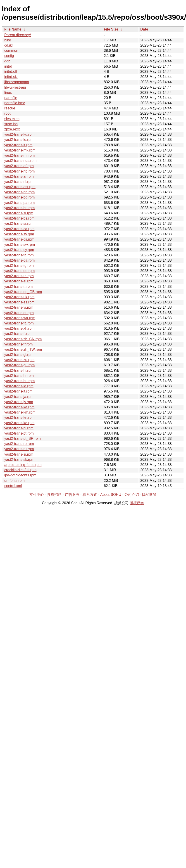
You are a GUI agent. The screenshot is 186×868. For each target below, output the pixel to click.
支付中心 (37, 495)
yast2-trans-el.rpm (19, 281)
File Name (13, 29)
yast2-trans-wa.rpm (20, 318)
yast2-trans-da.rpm (19, 260)
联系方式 (90, 495)
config (9, 56)
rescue (10, 108)
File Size (111, 29)
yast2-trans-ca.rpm (19, 229)
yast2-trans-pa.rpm (19, 203)
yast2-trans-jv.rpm (19, 402)
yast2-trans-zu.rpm (19, 360)
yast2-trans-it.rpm (18, 391)
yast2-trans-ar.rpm (19, 176)
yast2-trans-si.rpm (19, 454)
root (7, 113)
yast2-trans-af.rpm (19, 166)
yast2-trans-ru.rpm (19, 449)
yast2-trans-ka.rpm (19, 407)
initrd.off (11, 72)
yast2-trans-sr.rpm (19, 224)
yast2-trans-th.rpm (19, 276)
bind (8, 40)
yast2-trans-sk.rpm (19, 460)
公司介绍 (132, 495)
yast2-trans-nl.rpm (19, 182)
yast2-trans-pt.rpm (19, 433)
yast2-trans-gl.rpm (19, 355)
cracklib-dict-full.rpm (20, 470)
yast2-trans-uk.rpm (19, 297)
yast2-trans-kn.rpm (19, 417)
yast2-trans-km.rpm (20, 412)
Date (144, 29)
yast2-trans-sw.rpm (20, 245)
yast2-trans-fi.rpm (18, 334)
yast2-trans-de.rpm (19, 271)
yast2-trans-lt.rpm (18, 145)
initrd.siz (11, 77)
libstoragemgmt (17, 82)
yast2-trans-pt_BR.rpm (23, 439)
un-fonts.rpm (14, 481)
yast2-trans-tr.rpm (18, 287)
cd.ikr (9, 45)
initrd (8, 66)
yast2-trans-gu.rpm (19, 365)
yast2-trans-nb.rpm (19, 171)
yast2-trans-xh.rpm (19, 328)
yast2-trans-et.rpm (19, 313)
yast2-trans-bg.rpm (19, 197)
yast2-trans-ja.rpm (19, 397)
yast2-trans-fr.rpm (18, 344)
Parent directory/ (18, 35)
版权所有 (137, 503)
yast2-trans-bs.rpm (19, 218)
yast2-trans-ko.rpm (19, 423)
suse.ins (11, 124)
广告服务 (72, 495)
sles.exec (12, 119)
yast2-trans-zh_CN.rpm (23, 339)
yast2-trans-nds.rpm (20, 161)
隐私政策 (149, 495)
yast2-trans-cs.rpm (19, 239)
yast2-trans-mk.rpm (20, 150)
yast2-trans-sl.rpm (19, 213)
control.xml (13, 486)
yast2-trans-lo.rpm (19, 140)
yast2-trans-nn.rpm (19, 192)
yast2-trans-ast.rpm (20, 187)
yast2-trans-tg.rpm (19, 266)
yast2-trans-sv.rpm (19, 234)
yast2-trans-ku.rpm (19, 134)
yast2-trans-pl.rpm (19, 428)
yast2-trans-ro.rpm (19, 444)
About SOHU (111, 495)
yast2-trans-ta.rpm (19, 255)
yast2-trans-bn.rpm (19, 208)
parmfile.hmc (15, 103)
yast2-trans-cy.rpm (19, 250)
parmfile (11, 98)
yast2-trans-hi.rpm (19, 370)
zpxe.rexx (12, 129)
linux (8, 93)
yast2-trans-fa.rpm (19, 323)
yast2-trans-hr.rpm (19, 376)
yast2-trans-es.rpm (19, 302)
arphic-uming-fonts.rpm (23, 465)
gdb (7, 61)
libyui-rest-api (15, 87)
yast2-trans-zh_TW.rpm (23, 349)
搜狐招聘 (54, 495)
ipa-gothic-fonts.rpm (20, 475)
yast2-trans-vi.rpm (19, 307)
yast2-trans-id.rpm (19, 386)
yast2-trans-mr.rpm (19, 155)
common (11, 51)
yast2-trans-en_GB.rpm (23, 292)
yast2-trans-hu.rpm (19, 381)
